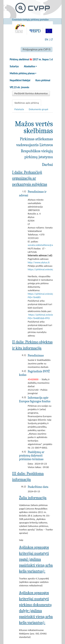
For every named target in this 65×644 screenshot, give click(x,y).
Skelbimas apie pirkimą (27, 103)
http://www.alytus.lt (39, 262)
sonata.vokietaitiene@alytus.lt (44, 245)
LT (52, 39)
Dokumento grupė (38, 109)
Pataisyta (19, 109)
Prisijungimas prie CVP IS (37, 49)
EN (46, 39)
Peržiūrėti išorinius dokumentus (31, 93)
